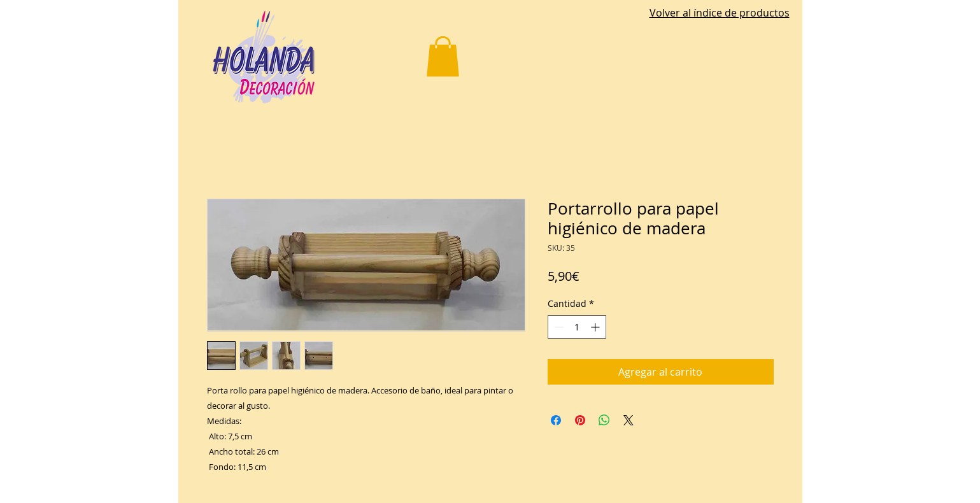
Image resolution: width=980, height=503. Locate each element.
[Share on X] (628, 420)
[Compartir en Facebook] (556, 420)
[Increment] (596, 327)
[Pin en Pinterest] (580, 420)
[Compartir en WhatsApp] (604, 420)
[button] (443, 56)
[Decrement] (557, 327)
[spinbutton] (577, 327)
